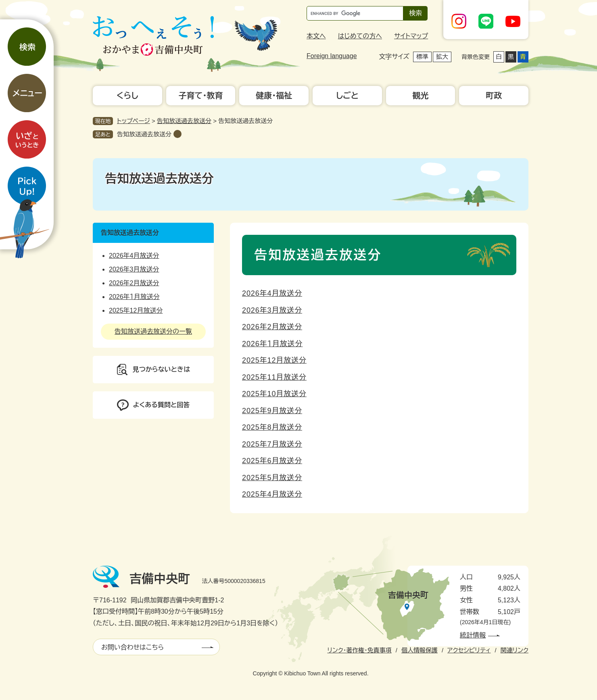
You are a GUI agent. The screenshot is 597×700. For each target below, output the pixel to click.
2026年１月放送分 (272, 344)
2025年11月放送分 (274, 377)
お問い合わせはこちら (133, 647)
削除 (177, 134)
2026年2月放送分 (272, 327)
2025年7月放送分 (272, 444)
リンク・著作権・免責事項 (359, 650)
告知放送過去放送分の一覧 (153, 331)
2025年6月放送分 (272, 461)
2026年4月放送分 (272, 293)
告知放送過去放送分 (184, 121)
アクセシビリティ (469, 650)
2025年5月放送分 (272, 478)
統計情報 (473, 635)
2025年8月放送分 (272, 427)
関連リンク (515, 650)
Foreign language (332, 56)
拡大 (442, 57)
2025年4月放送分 (272, 494)
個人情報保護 (420, 650)
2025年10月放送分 (274, 394)
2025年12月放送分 (274, 360)
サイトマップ (411, 36)
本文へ (316, 36)
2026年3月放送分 (272, 310)
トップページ (134, 121)
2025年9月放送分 (272, 411)
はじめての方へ (360, 36)
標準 (422, 57)
